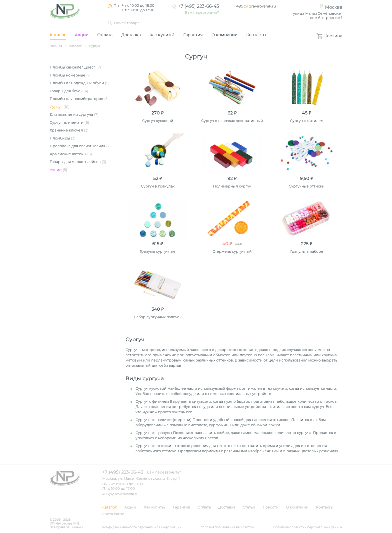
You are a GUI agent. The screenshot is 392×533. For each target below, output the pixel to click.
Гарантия (193, 35)
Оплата (105, 35)
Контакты (256, 35)
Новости (271, 507)
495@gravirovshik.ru (120, 494)
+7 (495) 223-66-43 (198, 6)
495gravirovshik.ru (256, 6)
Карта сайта (113, 514)
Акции (82, 35)
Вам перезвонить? (202, 13)
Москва (334, 7)
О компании (224, 35)
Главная (56, 46)
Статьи (249, 507)
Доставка (131, 35)
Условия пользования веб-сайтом (227, 527)
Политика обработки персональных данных (308, 527)
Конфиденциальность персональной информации (142, 527)
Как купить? (162, 35)
